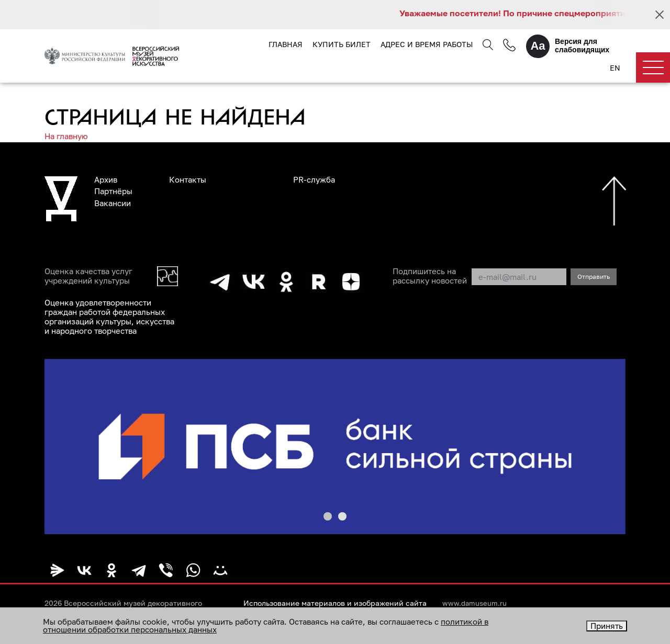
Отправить (594, 276)
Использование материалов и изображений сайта (335, 603)
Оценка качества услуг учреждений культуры (88, 276)
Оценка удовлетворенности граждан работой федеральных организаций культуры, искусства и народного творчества (109, 317)
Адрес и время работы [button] (427, 44)
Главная (286, 44)
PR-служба (314, 179)
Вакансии (113, 203)
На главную (66, 136)
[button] (328, 516)
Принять (607, 626)
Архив (106, 179)
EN (615, 68)
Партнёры (113, 191)
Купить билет (342, 44)
